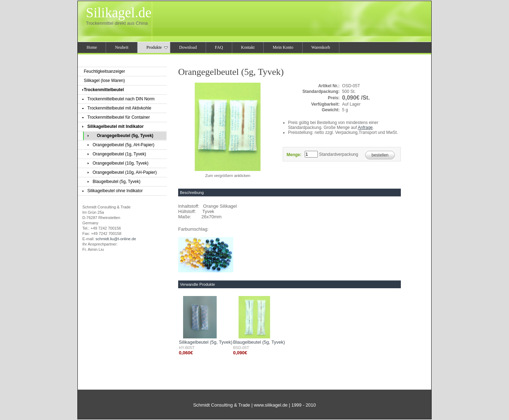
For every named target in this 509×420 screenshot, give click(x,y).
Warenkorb (321, 47)
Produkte (157, 47)
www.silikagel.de (271, 405)
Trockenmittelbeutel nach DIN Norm (121, 99)
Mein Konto (283, 47)
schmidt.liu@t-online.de (116, 239)
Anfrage (365, 128)
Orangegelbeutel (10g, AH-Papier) (125, 172)
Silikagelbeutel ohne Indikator (115, 191)
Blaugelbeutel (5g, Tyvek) (116, 182)
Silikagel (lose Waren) (104, 81)
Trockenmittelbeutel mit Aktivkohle (119, 108)
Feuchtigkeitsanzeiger (104, 71)
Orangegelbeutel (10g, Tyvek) (121, 163)
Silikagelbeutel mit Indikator (115, 126)
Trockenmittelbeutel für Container (119, 117)
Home (92, 47)
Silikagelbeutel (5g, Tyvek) (206, 342)
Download (188, 47)
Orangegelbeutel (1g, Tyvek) (119, 154)
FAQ (219, 47)
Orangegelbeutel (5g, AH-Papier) (124, 145)
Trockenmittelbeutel (104, 90)
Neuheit (122, 47)
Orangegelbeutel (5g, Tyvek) (125, 136)
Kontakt (248, 47)
